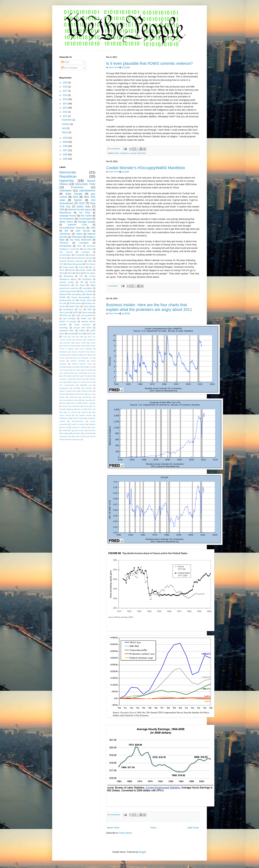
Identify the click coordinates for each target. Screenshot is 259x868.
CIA (81, 276)
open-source (80, 430)
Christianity (87, 279)
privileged (66, 433)
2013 (65, 108)
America (83, 346)
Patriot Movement (75, 264)
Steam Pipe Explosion (71, 406)
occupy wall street (138, 153)
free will (65, 427)
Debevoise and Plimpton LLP (81, 358)
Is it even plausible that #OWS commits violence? (149, 63)
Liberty (79, 234)
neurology (64, 328)
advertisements (78, 421)
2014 (65, 104)
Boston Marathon (79, 352)
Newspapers (64, 388)
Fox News (80, 285)
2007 (65, 150)
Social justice (68, 267)
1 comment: (113, 286)
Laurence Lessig (66, 379)
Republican (68, 176)
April (64, 128)
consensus (125, 153)
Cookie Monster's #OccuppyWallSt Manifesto (146, 168)
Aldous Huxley (80, 343)
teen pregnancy (74, 439)
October (66, 124)
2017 (65, 91)
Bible (78, 273)
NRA (90, 261)
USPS (75, 312)
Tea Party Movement (80, 240)
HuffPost (82, 367)
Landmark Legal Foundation (82, 376)
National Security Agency (80, 210)
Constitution (80, 255)
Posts (65, 62)
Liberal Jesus (81, 379)
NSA (76, 197)
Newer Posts (113, 828)
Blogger (142, 852)
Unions (82, 267)
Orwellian (77, 388)
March (65, 132)
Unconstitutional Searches (72, 228)
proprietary (77, 433)
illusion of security (68, 321)
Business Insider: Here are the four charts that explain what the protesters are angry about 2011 (149, 307)
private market (86, 270)
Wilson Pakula (78, 418)
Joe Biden (89, 370)
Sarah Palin (74, 306)
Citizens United (67, 282)
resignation (64, 436)
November (67, 120)
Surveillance (68, 309)
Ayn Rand (88, 249)
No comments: (114, 149)
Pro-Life (63, 303)
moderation (67, 430)
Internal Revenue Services (71, 261)
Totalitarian (70, 409)
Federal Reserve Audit (82, 364)
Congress (85, 252)
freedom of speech (79, 427)
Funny (73, 367)
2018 (65, 87)
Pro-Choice (90, 264)
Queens (62, 394)
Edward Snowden (78, 361)
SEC (94, 400)
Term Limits (64, 312)
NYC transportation (67, 385)
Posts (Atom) (125, 833)
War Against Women (84, 415)
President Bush (87, 391)
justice (93, 427)
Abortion (79, 340)
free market (86, 216)
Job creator (77, 370)
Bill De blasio (90, 273)
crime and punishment (85, 315)
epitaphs (92, 424)
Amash (93, 343)
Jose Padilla (79, 373)
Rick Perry (74, 400)
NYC (61, 264)
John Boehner (65, 373)
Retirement (73, 397)
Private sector (86, 300)
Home (153, 828)
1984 (73, 337)
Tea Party (85, 213)
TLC (80, 309)
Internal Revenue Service (81, 258)
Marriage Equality (87, 222)
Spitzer (78, 200)
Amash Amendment (70, 346)
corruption (84, 243)
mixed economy (82, 325)
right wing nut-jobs (79, 436)
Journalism (87, 288)
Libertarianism (87, 191)
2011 (65, 116)
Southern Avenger (88, 403)
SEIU (64, 403)
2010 (65, 138)
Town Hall (81, 409)
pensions (92, 430)
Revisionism (87, 397)
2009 (65, 142)
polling (82, 330)
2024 (65, 83)
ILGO (91, 367)
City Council (66, 252)
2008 (65, 146)
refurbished (88, 433)
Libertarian (65, 191)
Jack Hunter (64, 370)
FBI (82, 282)
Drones (62, 361)
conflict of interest (78, 424)
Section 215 (74, 403)
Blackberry (63, 352)
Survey (86, 406)
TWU (89, 309)
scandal (71, 334)
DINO (85, 355)
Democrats (68, 172)
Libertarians (65, 234)
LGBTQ (65, 376)
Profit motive (76, 303)
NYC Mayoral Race (85, 382)
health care (86, 318)
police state (84, 207)
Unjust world (87, 312)
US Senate (72, 412)
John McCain (83, 231)
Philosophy (77, 237)
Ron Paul (85, 400)
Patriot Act (63, 391)
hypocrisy (67, 181)
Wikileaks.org (64, 418)
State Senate (74, 194)
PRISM (62, 297)
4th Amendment (67, 219)
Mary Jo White (86, 291)
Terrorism (64, 243)
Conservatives (85, 219)
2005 (65, 159)
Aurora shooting (85, 349)
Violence (84, 412)
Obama (89, 294)
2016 (65, 95)
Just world (91, 373)
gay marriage (69, 318)
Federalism (64, 367)
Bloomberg (68, 276)
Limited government (68, 291)
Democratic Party (85, 184)
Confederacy (75, 355)
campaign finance (68, 216)
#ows (117, 153)
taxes (80, 334)
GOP (82, 203)
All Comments (69, 68)
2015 (65, 99)
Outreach (88, 388)
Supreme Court (77, 225)
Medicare (70, 382)
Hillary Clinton (66, 222)
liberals (72, 270)
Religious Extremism (76, 394)
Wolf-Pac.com (65, 315)
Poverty (74, 391)
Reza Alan (63, 400)
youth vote (91, 334)
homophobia (65, 246)
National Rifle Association (71, 294)
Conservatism (65, 255)
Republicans (65, 213)
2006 (65, 155)
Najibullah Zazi (86, 385)
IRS (66, 231)
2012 (65, 112)
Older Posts (193, 828)
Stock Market (89, 306)
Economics (77, 187)
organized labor (67, 330)
